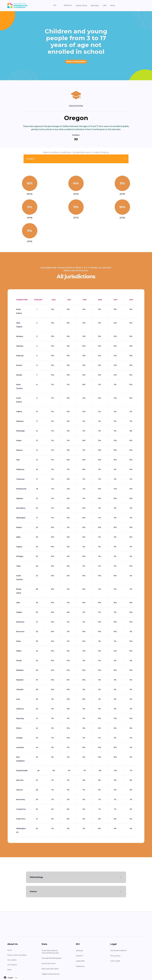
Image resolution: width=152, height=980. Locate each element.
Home (10, 950)
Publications (80, 966)
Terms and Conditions (118, 950)
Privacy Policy (115, 956)
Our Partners (12, 965)
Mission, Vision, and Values (17, 955)
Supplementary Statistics (51, 974)
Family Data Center (49, 963)
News (113, 5)
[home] (17, 6)
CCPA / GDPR (115, 961)
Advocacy (95, 5)
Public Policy (81, 5)
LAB (104, 5)
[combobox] (10, 978)
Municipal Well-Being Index (52, 958)
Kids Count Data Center (50, 969)
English (9, 978)
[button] (55, 5)
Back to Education (76, 62)
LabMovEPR (80, 961)
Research (79, 956)
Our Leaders (12, 960)
